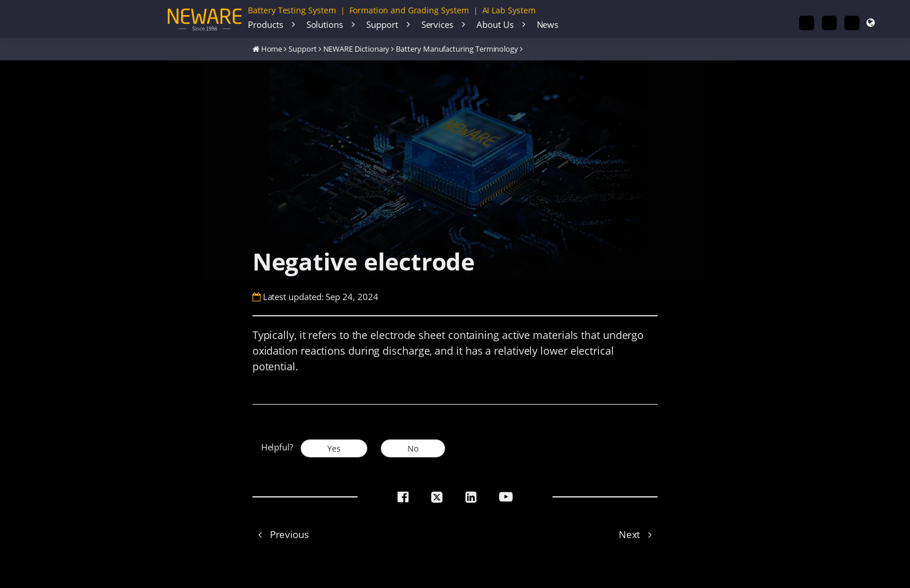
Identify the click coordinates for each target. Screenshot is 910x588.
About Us (495, 24)
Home (272, 49)
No (413, 448)
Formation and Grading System (409, 10)
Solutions (325, 24)
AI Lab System (509, 10)
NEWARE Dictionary (357, 49)
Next (638, 534)
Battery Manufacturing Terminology (457, 49)
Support (382, 24)
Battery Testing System (292, 10)
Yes (334, 448)
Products (265, 24)
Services (437, 24)
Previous (281, 534)
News (548, 24)
